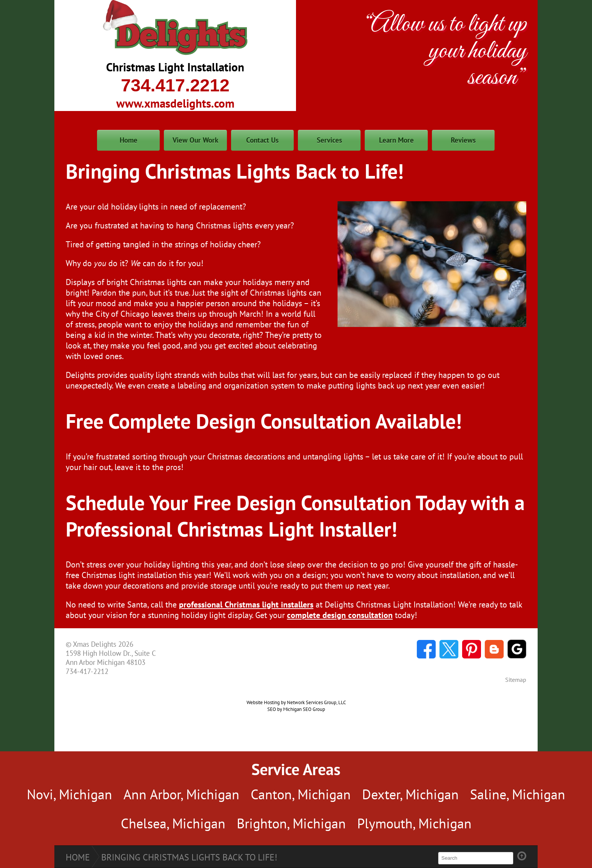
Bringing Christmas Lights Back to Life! (189, 857)
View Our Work (195, 140)
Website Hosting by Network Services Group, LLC (296, 702)
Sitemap (516, 680)
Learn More (396, 140)
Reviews (463, 140)
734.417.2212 (175, 85)
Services (329, 140)
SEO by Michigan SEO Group (296, 709)
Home (129, 140)
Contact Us (262, 140)
